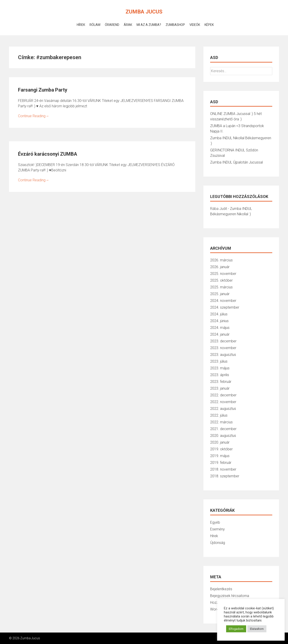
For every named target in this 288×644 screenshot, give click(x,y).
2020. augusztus (223, 436)
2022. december (223, 395)
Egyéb (215, 522)
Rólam (95, 25)
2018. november (223, 469)
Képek (209, 25)
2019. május (220, 456)
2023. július (219, 361)
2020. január (220, 442)
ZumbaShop (175, 25)
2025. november (223, 274)
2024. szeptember (225, 307)
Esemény (217, 529)
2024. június (219, 321)
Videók (195, 25)
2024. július (219, 314)
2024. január (220, 334)
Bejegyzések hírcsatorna (230, 596)
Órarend (112, 25)
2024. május (220, 328)
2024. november (223, 301)
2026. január (220, 267)
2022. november (223, 402)
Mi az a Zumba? (149, 25)
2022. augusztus (223, 409)
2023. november (223, 348)
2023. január (220, 388)
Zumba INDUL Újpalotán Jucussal (236, 162)
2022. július (219, 415)
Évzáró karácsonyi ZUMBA (48, 154)
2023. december (223, 341)
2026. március (221, 260)
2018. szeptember (225, 476)
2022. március (221, 422)
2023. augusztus (223, 355)
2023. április (220, 375)
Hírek (81, 25)
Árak (128, 25)
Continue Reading (34, 116)
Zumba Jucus (144, 12)
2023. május (220, 368)
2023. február (221, 382)
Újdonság (218, 543)
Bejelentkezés (221, 589)
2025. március (221, 287)
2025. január (220, 294)
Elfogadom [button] (236, 629)
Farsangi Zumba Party (43, 90)
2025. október (221, 280)
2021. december (223, 429)
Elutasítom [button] (257, 629)
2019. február (221, 463)
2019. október (221, 449)
